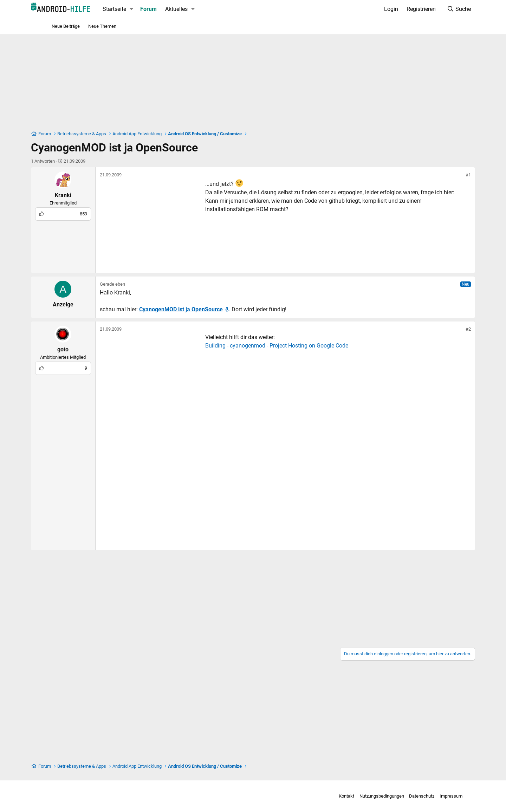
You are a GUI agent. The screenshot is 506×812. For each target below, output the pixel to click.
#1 (448, 175)
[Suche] (439, 9)
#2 (448, 329)
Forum (169, 9)
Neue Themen (102, 26)
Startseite (134, 9)
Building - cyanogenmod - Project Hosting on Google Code (297, 346)
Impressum (429, 796)
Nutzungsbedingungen (359, 796)
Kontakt (324, 796)
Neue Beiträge (66, 26)
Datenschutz (399, 796)
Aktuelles (197, 9)
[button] (152, 9)
